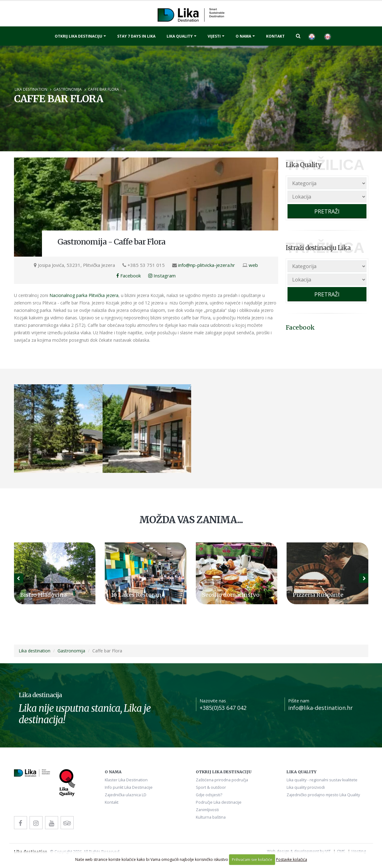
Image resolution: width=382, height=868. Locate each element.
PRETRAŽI (327, 211)
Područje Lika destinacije (219, 802)
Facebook (129, 276)
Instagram (162, 276)
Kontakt (275, 36)
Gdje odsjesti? (209, 795)
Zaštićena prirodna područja (222, 780)
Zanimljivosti (207, 810)
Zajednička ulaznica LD (126, 795)
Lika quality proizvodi (306, 787)
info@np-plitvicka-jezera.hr (207, 265)
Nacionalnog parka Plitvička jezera (84, 295)
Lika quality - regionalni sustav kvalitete (322, 780)
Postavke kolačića (292, 859)
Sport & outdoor (211, 787)
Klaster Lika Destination (126, 780)
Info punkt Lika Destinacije (129, 787)
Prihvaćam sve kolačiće (252, 859)
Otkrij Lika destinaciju (78, 36)
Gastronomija (68, 89)
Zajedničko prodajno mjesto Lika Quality (323, 795)
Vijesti (214, 36)
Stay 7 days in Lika (136, 36)
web (253, 265)
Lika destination (31, 89)
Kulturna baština (211, 817)
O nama (243, 36)
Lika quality (180, 36)
